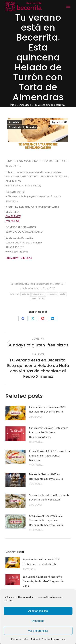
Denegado (38, 621)
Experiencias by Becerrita (22, 127)
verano (42, 298)
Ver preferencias (38, 631)
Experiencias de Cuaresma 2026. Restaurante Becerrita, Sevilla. (48, 409)
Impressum (59, 639)
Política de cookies (20, 639)
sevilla (63, 294)
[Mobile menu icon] (68, 6)
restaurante (52, 294)
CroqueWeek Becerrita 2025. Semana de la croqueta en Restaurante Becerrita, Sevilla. (46, 520)
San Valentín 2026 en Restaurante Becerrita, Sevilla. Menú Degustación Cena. (49, 432)
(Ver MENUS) (13, 221)
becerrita (26, 294)
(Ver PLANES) (13, 216)
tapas (33, 298)
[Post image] (15, 413)
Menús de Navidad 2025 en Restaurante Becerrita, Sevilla (46, 476)
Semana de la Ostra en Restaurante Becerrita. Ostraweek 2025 (49, 497)
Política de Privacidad (41, 639)
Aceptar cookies (38, 611)
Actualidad (14, 122)
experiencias (38, 294)
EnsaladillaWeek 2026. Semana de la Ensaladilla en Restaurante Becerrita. (49, 455)
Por (30, 288)
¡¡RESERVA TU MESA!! (19, 258)
